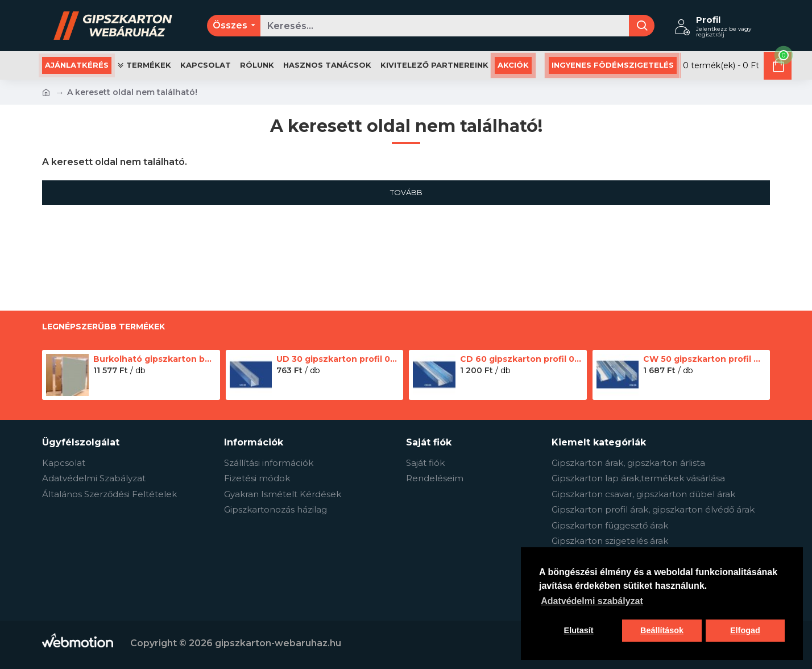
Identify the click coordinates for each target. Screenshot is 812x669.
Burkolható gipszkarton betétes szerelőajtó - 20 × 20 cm (155, 359)
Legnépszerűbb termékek (103, 327)
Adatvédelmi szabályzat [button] (592, 601)
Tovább (406, 192)
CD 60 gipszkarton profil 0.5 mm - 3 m (521, 359)
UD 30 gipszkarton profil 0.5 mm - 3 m (338, 359)
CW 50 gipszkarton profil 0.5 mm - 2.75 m (705, 359)
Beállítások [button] (662, 630)
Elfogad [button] (745, 630)
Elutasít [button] (579, 630)
